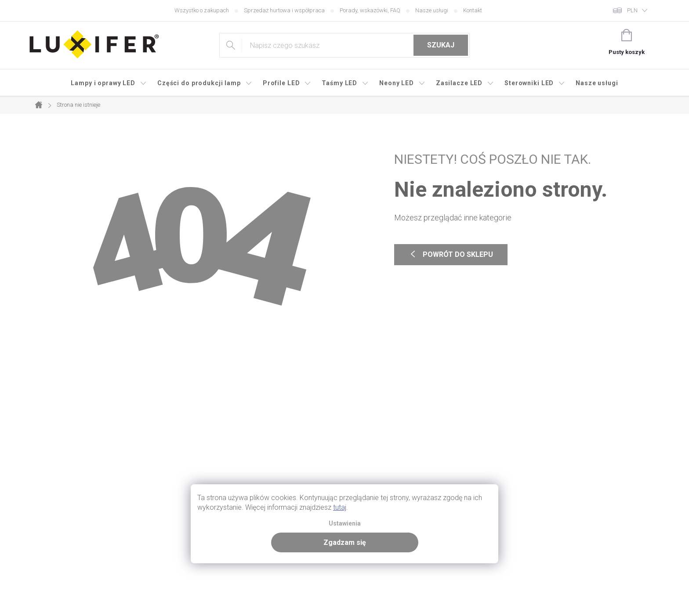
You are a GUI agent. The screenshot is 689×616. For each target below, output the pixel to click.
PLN (632, 10)
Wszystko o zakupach (202, 10)
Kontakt (473, 10)
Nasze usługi (432, 10)
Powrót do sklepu (451, 255)
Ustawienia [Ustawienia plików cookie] (345, 524)
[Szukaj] (344, 45)
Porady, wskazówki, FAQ (370, 10)
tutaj (340, 507)
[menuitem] (109, 83)
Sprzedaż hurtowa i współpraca (284, 10)
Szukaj (441, 45)
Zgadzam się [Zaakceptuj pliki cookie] (345, 542)
